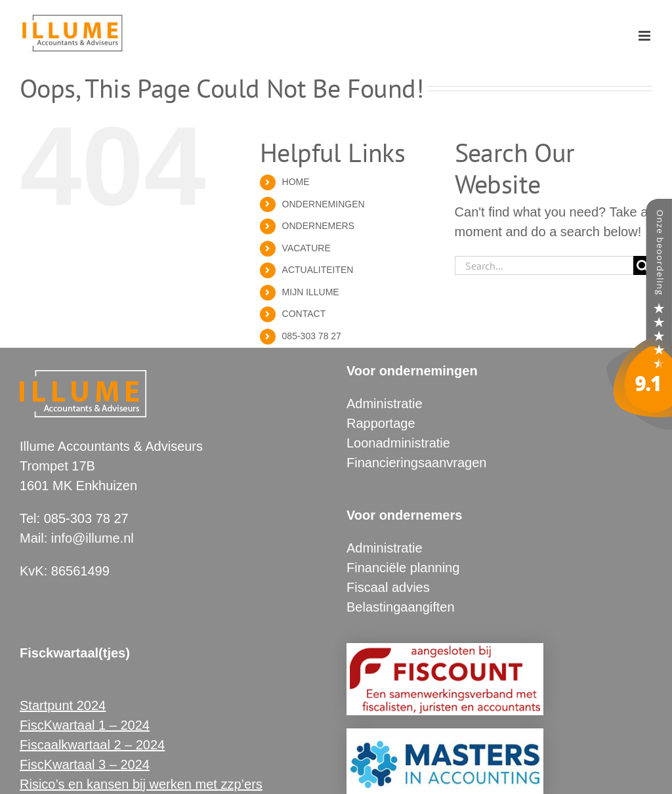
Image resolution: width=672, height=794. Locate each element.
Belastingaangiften (401, 607)
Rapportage (381, 423)
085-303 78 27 (312, 336)
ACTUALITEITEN (318, 270)
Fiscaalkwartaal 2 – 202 (89, 745)
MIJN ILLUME (311, 292)
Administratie (385, 404)
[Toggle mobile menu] (645, 36)
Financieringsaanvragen (416, 463)
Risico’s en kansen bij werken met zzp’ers (141, 784)
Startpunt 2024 (63, 705)
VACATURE (306, 248)
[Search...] (544, 265)
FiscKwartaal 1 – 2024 (85, 725)
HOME (296, 182)
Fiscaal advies (388, 587)
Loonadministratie (398, 443)
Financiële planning (403, 568)
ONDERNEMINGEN (324, 204)
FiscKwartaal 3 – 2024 (85, 764)
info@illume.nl (93, 538)
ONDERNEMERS (318, 226)
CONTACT (304, 314)
